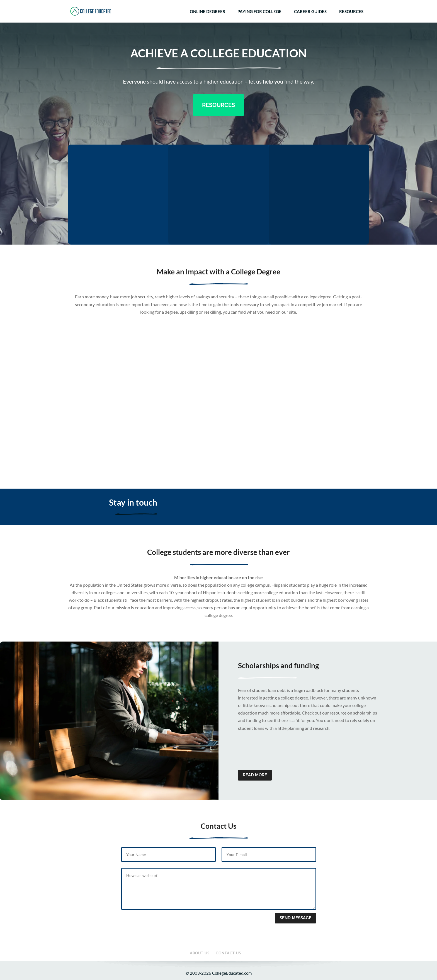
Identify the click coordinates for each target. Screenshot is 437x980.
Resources (351, 20)
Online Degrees (207, 20)
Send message (295, 918)
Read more (255, 775)
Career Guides (310, 20)
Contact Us (361, 4)
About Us (341, 4)
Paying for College (259, 20)
